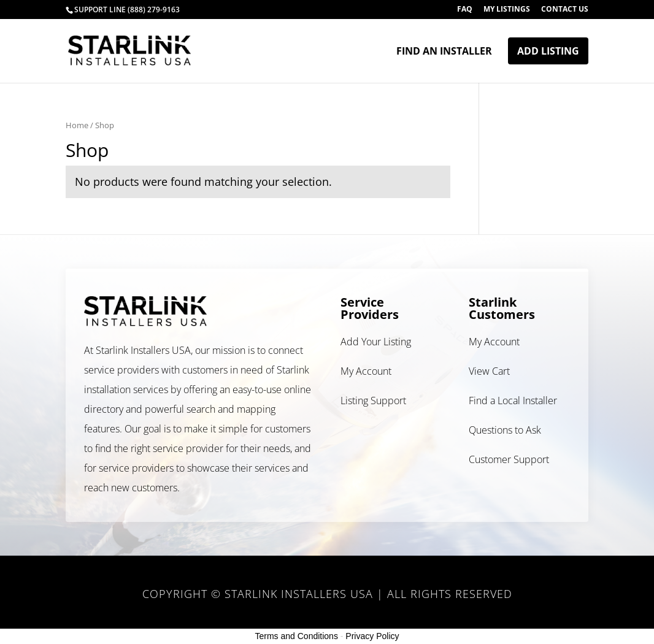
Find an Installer (444, 52)
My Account (366, 371)
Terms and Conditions (297, 636)
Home (77, 125)
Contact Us (565, 10)
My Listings (507, 10)
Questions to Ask (505, 430)
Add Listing (548, 51)
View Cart (489, 371)
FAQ (465, 10)
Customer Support (509, 459)
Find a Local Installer (513, 401)
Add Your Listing (376, 342)
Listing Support (373, 401)
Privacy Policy (372, 636)
